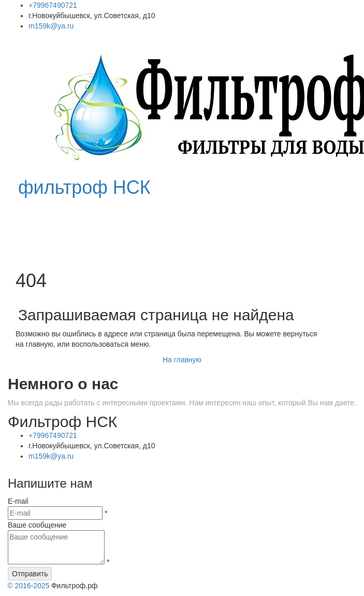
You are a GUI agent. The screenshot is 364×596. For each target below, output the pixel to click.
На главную (182, 360)
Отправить (30, 574)
